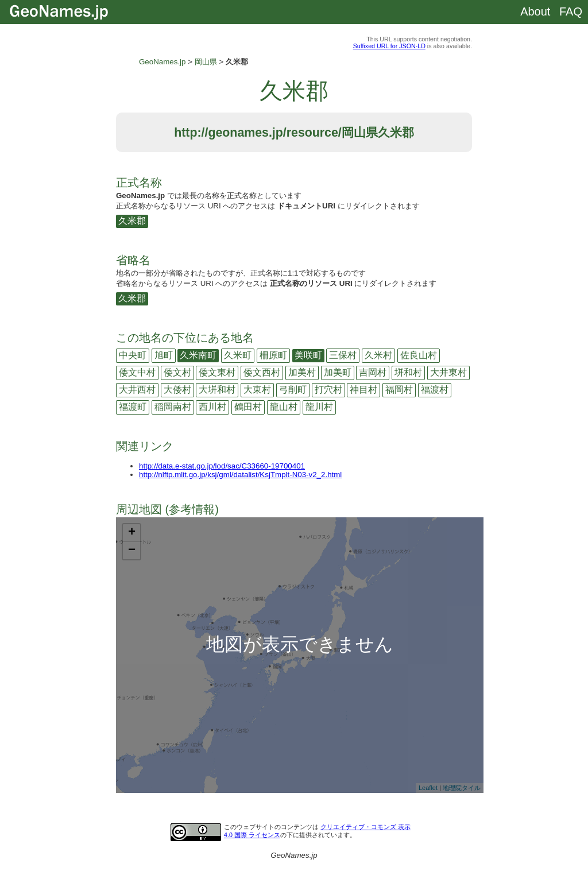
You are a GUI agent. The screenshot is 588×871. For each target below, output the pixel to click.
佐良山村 (419, 355)
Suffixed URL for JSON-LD (389, 46)
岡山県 (206, 62)
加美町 (338, 372)
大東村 (257, 390)
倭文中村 (137, 372)
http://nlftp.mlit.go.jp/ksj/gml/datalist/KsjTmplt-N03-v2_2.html (240, 475)
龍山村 (284, 407)
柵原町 (273, 355)
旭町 (164, 355)
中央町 (133, 355)
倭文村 (177, 372)
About (535, 11)
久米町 (238, 355)
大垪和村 (217, 390)
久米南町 (198, 355)
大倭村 (177, 390)
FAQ (571, 11)
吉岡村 (373, 372)
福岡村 (399, 390)
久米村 (378, 355)
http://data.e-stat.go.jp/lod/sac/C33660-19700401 (222, 466)
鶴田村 (248, 407)
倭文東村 (217, 372)
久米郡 (132, 221)
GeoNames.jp (163, 62)
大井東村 (448, 372)
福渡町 (133, 407)
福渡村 (435, 390)
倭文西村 (262, 372)
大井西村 (137, 390)
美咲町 (308, 355)
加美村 (302, 372)
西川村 (212, 407)
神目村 (363, 390)
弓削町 (293, 390)
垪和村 (408, 372)
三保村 (343, 355)
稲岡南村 (173, 407)
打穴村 (328, 390)
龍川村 (319, 407)
